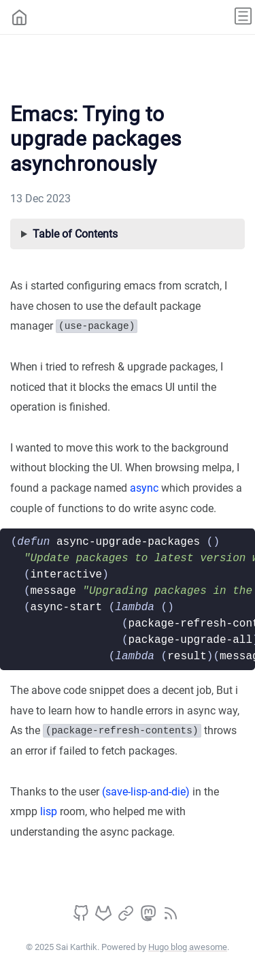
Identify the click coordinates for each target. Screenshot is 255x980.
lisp (49, 811)
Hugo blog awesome (188, 947)
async (144, 488)
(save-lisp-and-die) (146, 792)
